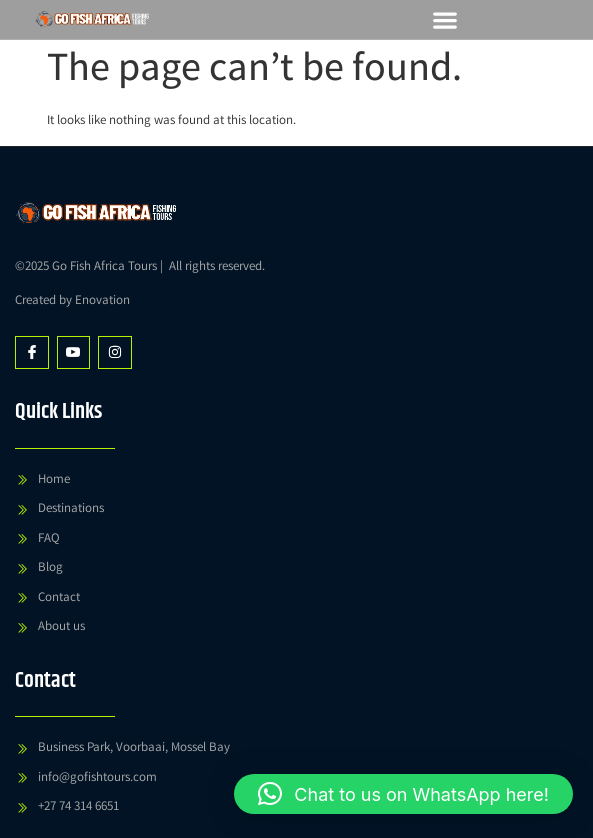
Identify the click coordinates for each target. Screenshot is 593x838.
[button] (444, 19)
